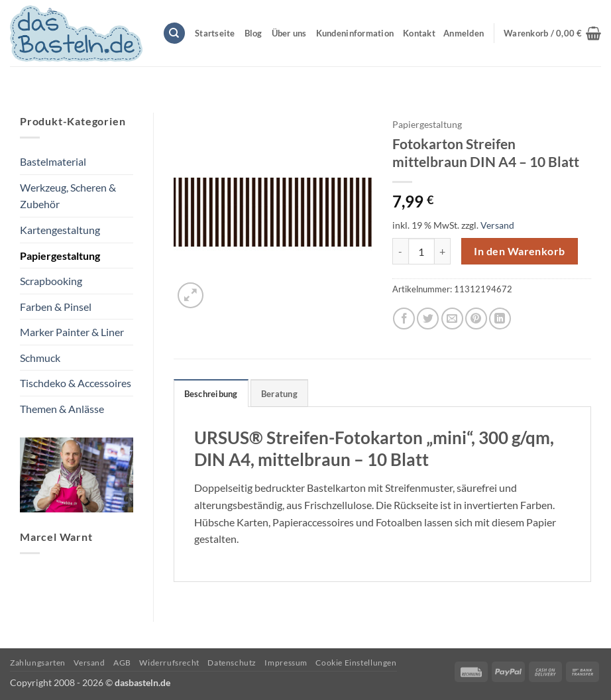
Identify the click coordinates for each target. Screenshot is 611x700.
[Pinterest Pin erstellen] (476, 319)
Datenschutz (232, 663)
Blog (253, 33)
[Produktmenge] (421, 251)
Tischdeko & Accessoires (76, 383)
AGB (122, 663)
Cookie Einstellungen (356, 663)
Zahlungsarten (38, 663)
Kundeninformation (355, 33)
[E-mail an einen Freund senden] (452, 319)
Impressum (286, 663)
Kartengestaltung (60, 230)
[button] (552, 33)
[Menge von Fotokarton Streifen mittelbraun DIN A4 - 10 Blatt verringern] (400, 251)
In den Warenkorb (519, 251)
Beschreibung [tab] (211, 394)
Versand (497, 225)
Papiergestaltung (60, 256)
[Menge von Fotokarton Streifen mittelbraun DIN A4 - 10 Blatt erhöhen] (443, 251)
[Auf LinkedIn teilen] (500, 319)
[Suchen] (174, 33)
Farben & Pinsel (56, 307)
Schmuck (40, 358)
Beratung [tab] (279, 394)
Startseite (215, 33)
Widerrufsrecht (169, 663)
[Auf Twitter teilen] (428, 319)
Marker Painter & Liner (72, 332)
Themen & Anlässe (62, 409)
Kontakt (419, 33)
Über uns (289, 33)
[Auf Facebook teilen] (404, 319)
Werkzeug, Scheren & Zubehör (68, 196)
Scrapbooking (51, 281)
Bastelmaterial (53, 161)
